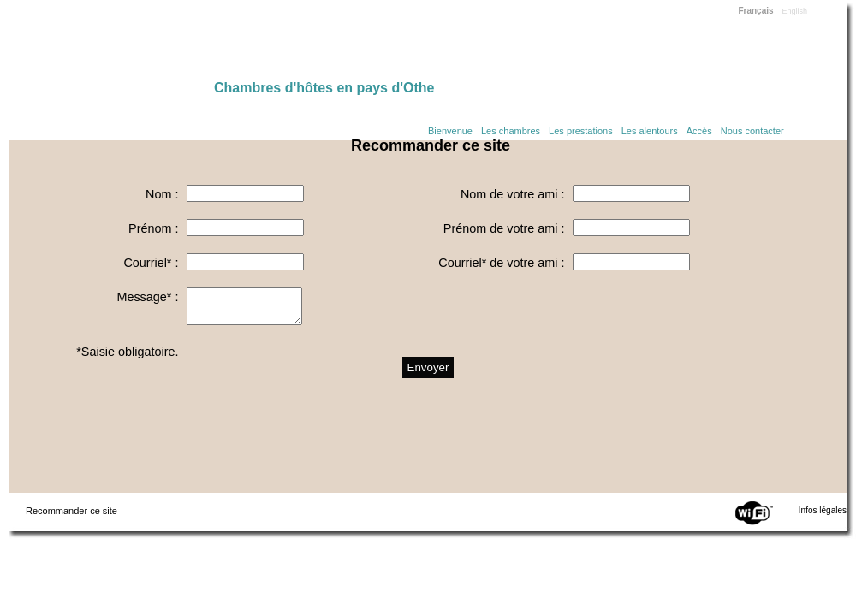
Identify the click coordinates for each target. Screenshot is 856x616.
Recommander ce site (71, 511)
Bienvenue (450, 131)
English (795, 11)
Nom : (162, 194)
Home (111, 44)
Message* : (147, 297)
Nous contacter (752, 131)
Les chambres (511, 131)
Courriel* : (151, 263)
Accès (699, 131)
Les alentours (650, 131)
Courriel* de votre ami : (501, 263)
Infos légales (823, 510)
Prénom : (153, 228)
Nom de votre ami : (513, 194)
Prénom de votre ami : (504, 228)
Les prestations (581, 131)
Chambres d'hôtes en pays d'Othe (324, 88)
